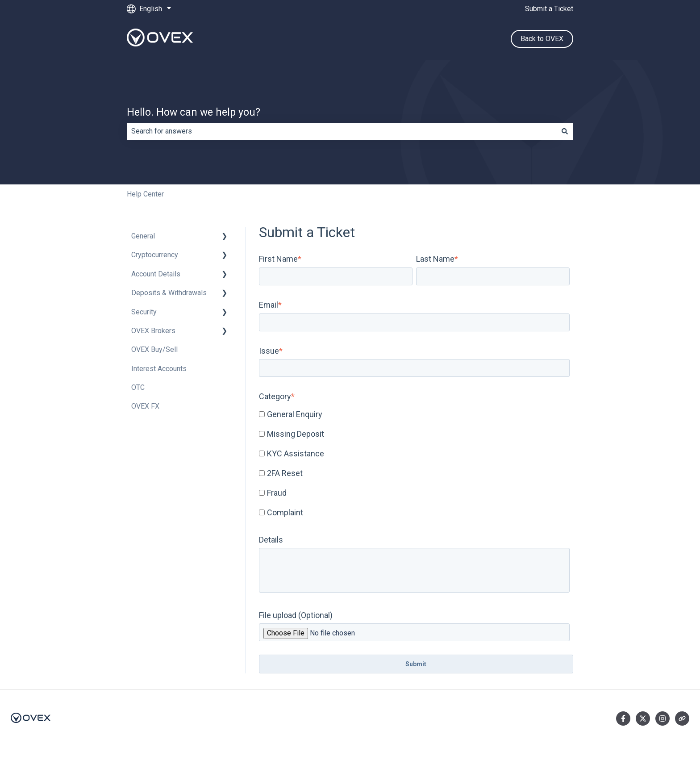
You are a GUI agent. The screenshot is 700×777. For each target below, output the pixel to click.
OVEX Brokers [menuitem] (153, 331)
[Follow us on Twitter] (643, 719)
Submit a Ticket (549, 9)
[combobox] (342, 131)
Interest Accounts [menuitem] (159, 369)
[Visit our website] (682, 719)
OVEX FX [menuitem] (145, 406)
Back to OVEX (542, 39)
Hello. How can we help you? (194, 112)
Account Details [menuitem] (156, 274)
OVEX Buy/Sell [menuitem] (154, 349)
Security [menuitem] (144, 312)
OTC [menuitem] (138, 387)
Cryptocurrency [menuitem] (155, 255)
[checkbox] (414, 464)
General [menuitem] (143, 236)
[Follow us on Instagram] (662, 719)
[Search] (565, 131)
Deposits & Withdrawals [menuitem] (169, 293)
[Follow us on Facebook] (623, 719)
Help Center (145, 194)
